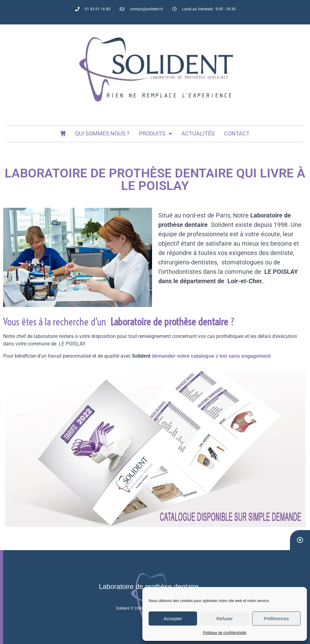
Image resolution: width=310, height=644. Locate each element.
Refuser (225, 618)
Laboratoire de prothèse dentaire (149, 587)
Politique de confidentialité (224, 633)
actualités (198, 133)
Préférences (276, 618)
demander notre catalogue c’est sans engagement (211, 356)
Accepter (173, 618)
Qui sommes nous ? (102, 133)
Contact (237, 133)
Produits (155, 134)
